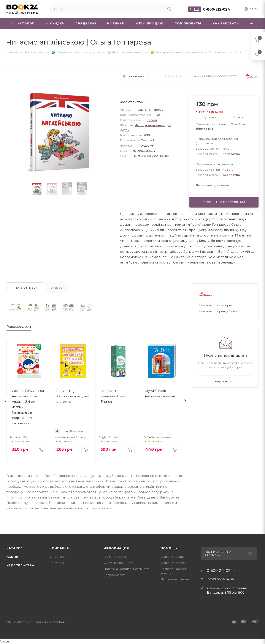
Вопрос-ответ (114, 575)
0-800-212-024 (217, 9)
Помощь (169, 548)
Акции (12, 557)
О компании (58, 557)
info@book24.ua (220, 579)
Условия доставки (174, 563)
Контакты (57, 563)
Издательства (20, 565)
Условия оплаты (173, 557)
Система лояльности (119, 563)
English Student (109, 437)
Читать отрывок (25, 288)
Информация (116, 548)
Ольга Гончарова (151, 110)
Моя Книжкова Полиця (71, 437)
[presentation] (5, 401)
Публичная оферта (175, 579)
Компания (59, 548)
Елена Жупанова (69, 431)
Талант (152, 120)
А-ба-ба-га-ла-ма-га (157, 437)
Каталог (15, 548)
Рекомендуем (19, 327)
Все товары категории (216, 305)
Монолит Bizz (20, 437)
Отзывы (57, 288)
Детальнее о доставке (213, 185)
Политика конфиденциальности (127, 569)
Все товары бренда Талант (219, 311)
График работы (115, 557)
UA (197, 9)
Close (5, 641)
